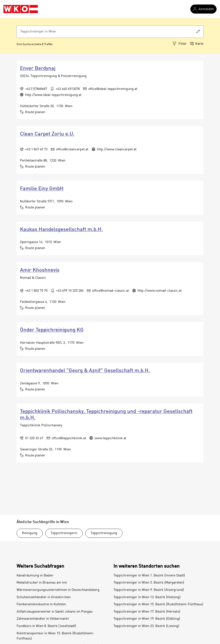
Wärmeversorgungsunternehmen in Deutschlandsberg (58, 590)
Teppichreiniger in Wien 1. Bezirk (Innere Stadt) (149, 576)
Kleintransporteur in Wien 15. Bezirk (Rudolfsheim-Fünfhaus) (55, 636)
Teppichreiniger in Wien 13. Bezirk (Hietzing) (147, 597)
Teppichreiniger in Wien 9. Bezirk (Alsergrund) (149, 590)
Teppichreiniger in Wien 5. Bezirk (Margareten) (149, 583)
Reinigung (30, 533)
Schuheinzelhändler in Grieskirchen (44, 597)
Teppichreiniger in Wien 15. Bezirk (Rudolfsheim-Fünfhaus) (158, 604)
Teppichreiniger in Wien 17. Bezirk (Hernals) (147, 612)
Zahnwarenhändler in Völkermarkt (43, 619)
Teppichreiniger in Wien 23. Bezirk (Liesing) (146, 626)
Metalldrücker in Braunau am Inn (42, 583)
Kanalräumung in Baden (35, 576)
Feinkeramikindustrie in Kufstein (41, 604)
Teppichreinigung (104, 533)
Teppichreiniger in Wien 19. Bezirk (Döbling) (147, 619)
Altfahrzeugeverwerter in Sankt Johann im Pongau (55, 612)
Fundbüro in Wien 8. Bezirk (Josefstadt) (46, 626)
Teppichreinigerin (64, 533)
